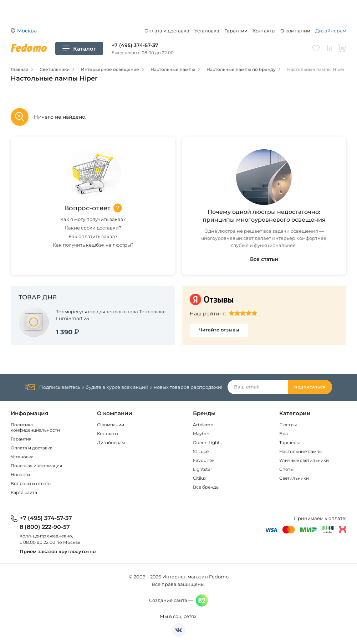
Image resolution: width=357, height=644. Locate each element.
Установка (207, 31)
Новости (20, 475)
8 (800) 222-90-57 (45, 527)
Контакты (264, 31)
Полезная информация (36, 466)
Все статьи (264, 259)
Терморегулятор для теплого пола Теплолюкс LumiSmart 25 (111, 315)
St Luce (201, 451)
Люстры (288, 425)
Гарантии (236, 31)
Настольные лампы (301, 451)
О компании (295, 31)
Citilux (200, 478)
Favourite (203, 460)
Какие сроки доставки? (93, 228)
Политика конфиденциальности (35, 427)
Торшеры (289, 442)
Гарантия (21, 439)
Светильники (294, 478)
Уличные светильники (304, 460)
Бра (284, 434)
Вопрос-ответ (87, 208)
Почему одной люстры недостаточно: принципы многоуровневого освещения (264, 216)
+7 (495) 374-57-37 (135, 45)
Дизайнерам (331, 31)
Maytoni (202, 434)
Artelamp (203, 425)
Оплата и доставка (167, 31)
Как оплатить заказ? (93, 236)
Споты (286, 469)
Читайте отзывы (219, 330)
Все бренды (206, 487)
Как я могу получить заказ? (93, 219)
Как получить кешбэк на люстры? (93, 245)
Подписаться (310, 387)
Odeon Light (206, 442)
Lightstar (203, 469)
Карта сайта (24, 492)
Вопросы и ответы (31, 483)
